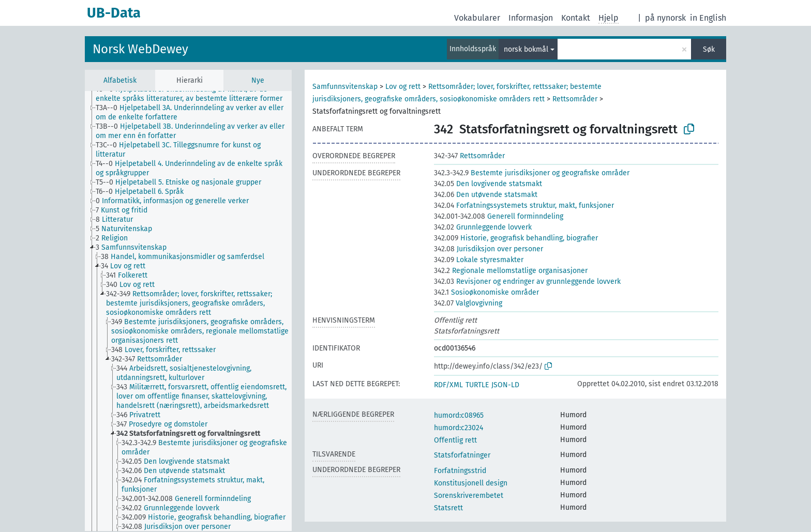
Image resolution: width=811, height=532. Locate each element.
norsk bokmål (526, 49)
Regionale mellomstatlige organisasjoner (511, 271)
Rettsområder (575, 99)
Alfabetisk (120, 80)
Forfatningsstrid (460, 471)
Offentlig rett (455, 440)
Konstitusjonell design (471, 483)
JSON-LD (505, 385)
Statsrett (448, 508)
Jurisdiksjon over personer (489, 249)
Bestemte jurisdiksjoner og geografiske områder (532, 173)
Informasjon (531, 18)
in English (708, 18)
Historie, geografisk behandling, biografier (516, 238)
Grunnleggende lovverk (483, 227)
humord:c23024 (459, 428)
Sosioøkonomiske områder (486, 292)
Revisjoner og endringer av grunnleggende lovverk (527, 282)
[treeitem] (198, 94)
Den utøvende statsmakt (486, 195)
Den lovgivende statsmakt (488, 184)
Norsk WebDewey (140, 49)
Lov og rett (403, 87)
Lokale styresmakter (479, 260)
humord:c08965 (459, 415)
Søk (709, 49)
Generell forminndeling (499, 216)
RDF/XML (448, 385)
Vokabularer (477, 18)
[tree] (188, 311)
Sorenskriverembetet (469, 496)
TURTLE (477, 385)
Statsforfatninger (462, 455)
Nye (258, 80)
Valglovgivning (468, 303)
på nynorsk (665, 18)
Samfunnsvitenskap (345, 87)
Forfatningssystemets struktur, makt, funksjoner (524, 206)
